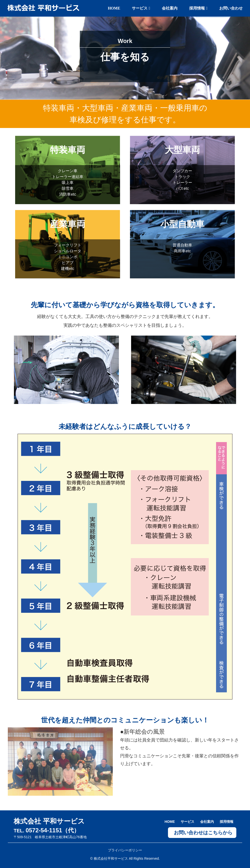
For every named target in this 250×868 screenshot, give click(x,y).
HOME (114, 8)
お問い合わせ (231, 8)
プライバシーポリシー (125, 850)
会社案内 (170, 8)
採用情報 (198, 8)
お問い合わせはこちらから (203, 833)
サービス (141, 8)
